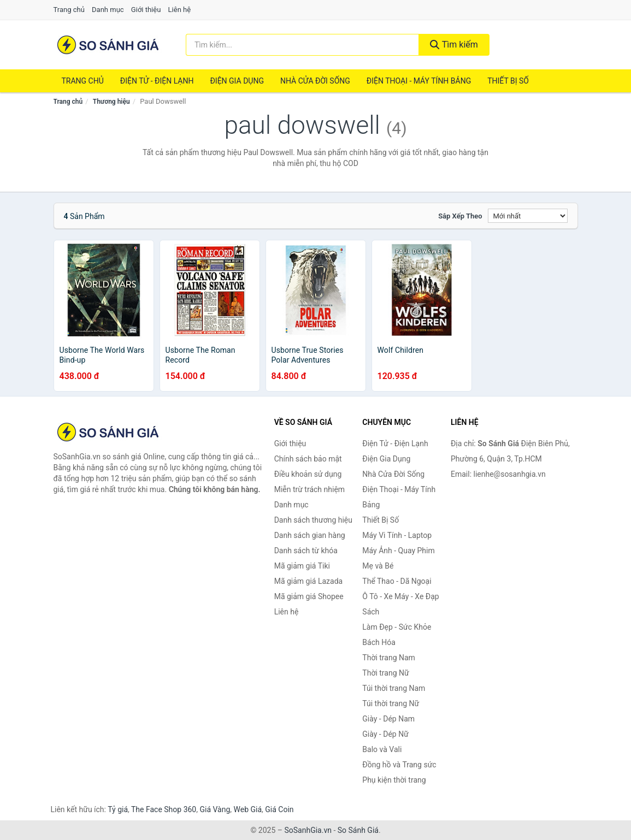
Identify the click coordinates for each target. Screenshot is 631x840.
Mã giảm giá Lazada (309, 581)
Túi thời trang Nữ (391, 703)
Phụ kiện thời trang (394, 780)
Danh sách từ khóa (306, 551)
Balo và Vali (382, 749)
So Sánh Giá (358, 830)
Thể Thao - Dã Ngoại (397, 581)
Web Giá (248, 809)
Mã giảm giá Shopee (309, 596)
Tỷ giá (118, 809)
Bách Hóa (379, 642)
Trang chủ (69, 10)
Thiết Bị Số (508, 81)
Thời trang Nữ (385, 673)
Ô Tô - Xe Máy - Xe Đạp (400, 596)
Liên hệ (180, 10)
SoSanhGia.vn (308, 830)
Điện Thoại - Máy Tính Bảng (419, 81)
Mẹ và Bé (378, 566)
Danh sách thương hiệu (313, 520)
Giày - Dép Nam (388, 719)
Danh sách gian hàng (310, 535)
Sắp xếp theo (460, 216)
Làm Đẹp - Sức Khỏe (397, 627)
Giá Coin (279, 809)
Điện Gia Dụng (237, 81)
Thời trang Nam (389, 658)
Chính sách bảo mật (308, 459)
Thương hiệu (111, 102)
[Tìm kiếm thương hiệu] (302, 45)
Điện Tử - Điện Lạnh (157, 81)
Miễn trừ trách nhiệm (309, 489)
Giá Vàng (215, 809)
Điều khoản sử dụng (308, 474)
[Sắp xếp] (528, 216)
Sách (371, 612)
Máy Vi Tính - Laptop (397, 535)
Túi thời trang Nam (394, 688)
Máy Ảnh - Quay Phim (398, 551)
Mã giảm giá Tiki (302, 566)
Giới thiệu (146, 10)
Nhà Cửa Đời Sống (315, 81)
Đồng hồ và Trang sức (399, 765)
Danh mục (108, 10)
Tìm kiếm (454, 45)
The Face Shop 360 (164, 809)
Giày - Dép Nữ (385, 734)
